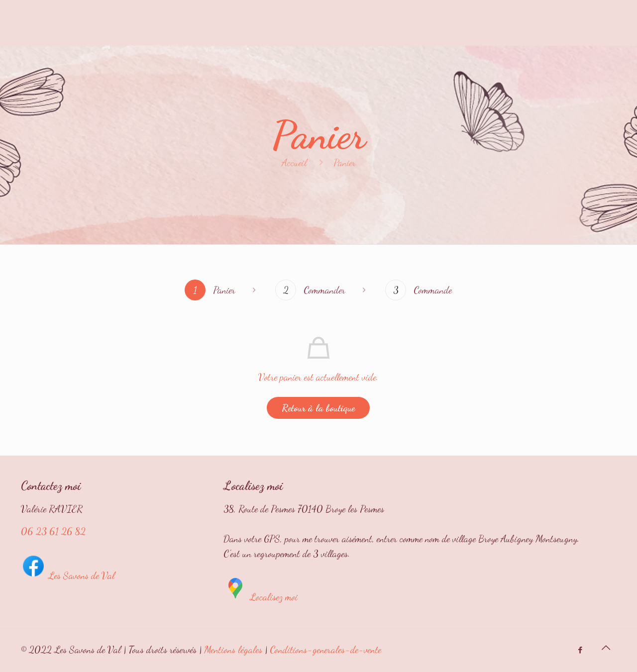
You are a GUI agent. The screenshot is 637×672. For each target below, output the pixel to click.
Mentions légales (233, 650)
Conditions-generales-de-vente (325, 650)
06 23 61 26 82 (53, 531)
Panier (345, 163)
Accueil (294, 163)
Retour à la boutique (318, 408)
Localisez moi (261, 597)
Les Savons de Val (68, 576)
